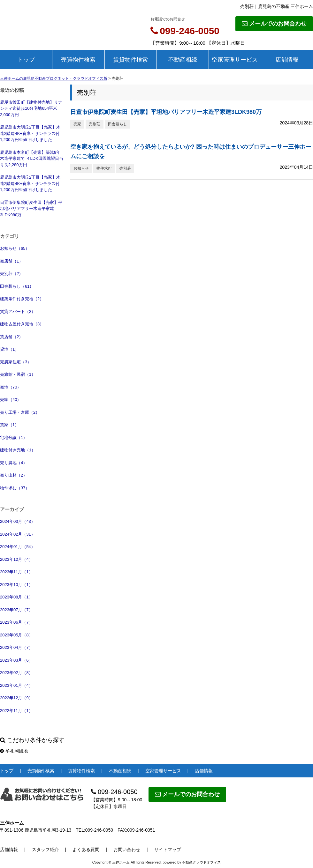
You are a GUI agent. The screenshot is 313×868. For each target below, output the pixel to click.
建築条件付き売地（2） (22, 299)
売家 (77, 124)
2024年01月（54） (18, 547)
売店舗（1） (11, 261)
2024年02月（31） (18, 534)
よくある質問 (86, 849)
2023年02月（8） (16, 673)
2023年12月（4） (16, 559)
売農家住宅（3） (16, 362)
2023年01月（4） (16, 685)
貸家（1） (9, 425)
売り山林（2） (14, 475)
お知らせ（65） (15, 248)
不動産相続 (183, 60)
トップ (26, 60)
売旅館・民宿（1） (18, 374)
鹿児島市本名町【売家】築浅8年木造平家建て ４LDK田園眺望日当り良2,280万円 (32, 159)
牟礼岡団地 (14, 751)
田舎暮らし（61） (17, 286)
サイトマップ (168, 849)
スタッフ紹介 (45, 849)
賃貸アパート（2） (18, 312)
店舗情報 (287, 60)
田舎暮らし (118, 124)
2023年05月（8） (16, 635)
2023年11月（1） (16, 572)
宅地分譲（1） (14, 438)
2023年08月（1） (16, 597)
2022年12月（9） (16, 698)
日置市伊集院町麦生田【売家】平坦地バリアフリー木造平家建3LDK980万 (31, 209)
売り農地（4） (14, 463)
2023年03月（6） (16, 660)
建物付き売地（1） (18, 450)
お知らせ (81, 168)
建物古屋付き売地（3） (22, 324)
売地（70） (11, 387)
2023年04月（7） (16, 647)
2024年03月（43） (18, 521)
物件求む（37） (15, 488)
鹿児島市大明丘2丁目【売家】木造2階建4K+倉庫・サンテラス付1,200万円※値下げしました (30, 133)
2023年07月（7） (16, 610)
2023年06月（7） (16, 622)
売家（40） (11, 400)
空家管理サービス (235, 60)
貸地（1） (9, 349)
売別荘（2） (11, 274)
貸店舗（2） (11, 337)
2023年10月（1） (16, 585)
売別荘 (95, 124)
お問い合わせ (127, 849)
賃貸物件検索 (131, 60)
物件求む (104, 168)
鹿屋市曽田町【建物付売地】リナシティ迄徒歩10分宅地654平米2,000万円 (31, 108)
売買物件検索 (78, 60)
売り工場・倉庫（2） (20, 412)
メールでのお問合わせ (274, 24)
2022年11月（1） (16, 711)
